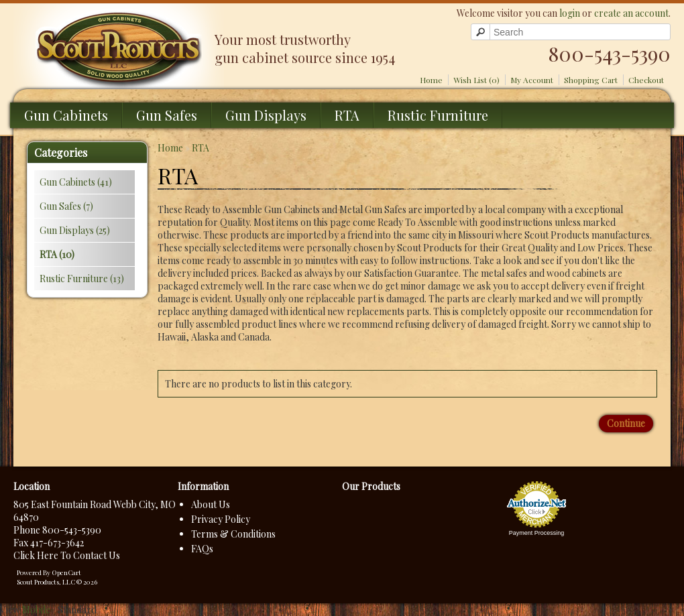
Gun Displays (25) (75, 230)
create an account (631, 13)
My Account (532, 80)
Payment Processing (537, 533)
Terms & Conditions (233, 534)
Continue (626, 423)
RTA (347, 115)
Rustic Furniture (438, 115)
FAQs (202, 549)
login (570, 13)
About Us (211, 504)
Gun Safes (167, 115)
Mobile (36, 610)
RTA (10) (57, 254)
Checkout (646, 80)
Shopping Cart (591, 80)
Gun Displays (266, 115)
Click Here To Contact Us (67, 555)
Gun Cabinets (66, 115)
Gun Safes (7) (66, 206)
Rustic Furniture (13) (82, 279)
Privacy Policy (221, 519)
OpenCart (66, 572)
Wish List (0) (476, 80)
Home (431, 80)
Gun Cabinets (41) (76, 182)
